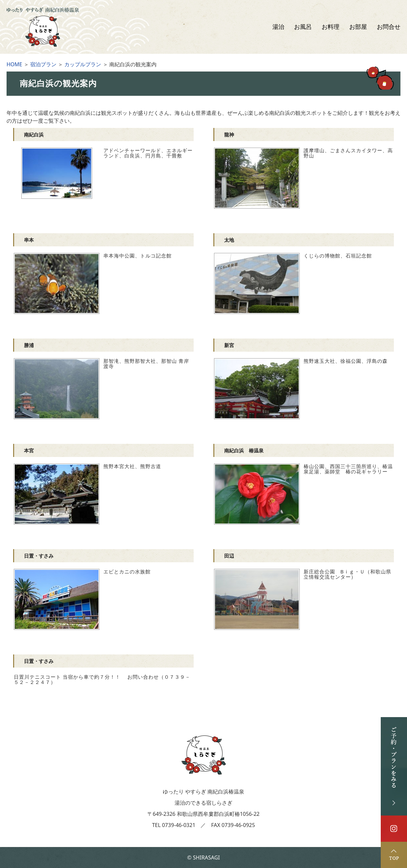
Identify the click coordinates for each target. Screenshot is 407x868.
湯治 (278, 27)
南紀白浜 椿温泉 (244, 450)
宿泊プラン (43, 64)
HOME (14, 64)
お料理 (331, 27)
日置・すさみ (39, 556)
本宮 (29, 450)
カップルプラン (83, 64)
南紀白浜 (34, 134)
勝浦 (29, 345)
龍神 (229, 134)
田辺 (229, 556)
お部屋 (358, 27)
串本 (29, 240)
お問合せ (389, 27)
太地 (229, 240)
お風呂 (303, 27)
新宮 (229, 345)
